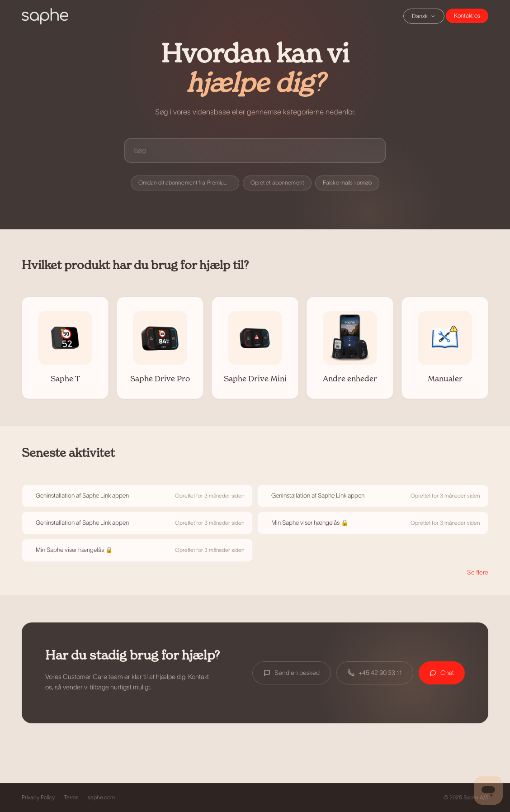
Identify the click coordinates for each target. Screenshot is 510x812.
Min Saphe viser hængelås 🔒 (310, 523)
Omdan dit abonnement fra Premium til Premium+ (189, 183)
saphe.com (101, 798)
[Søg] (255, 150)
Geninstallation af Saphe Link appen (82, 496)
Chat (467, 16)
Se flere (478, 572)
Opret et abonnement (277, 183)
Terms (71, 798)
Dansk (424, 16)
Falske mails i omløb (347, 183)
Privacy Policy (38, 798)
